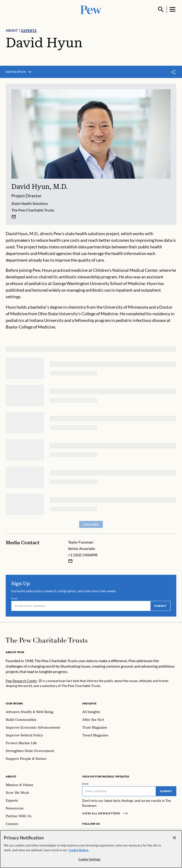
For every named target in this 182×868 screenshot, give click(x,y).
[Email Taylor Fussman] (70, 561)
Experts (29, 30)
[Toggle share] (173, 72)
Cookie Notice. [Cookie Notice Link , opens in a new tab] (79, 853)
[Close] (174, 841)
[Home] (47, 640)
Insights (89, 703)
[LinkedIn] (100, 833)
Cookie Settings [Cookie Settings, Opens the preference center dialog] (90, 862)
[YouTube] (114, 833)
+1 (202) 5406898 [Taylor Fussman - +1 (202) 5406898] (83, 555)
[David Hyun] (14, 217)
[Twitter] (107, 833)
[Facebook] (85, 833)
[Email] (81, 606)
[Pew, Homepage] (91, 9)
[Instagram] (93, 833)
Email (15, 598)
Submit (160, 606)
